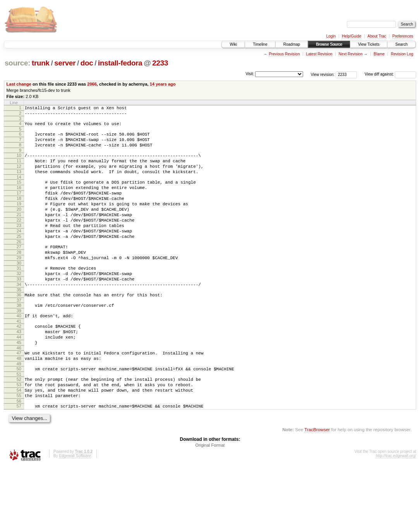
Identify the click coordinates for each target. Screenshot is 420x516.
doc (87, 63)
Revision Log (402, 54)
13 (19, 182)
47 (19, 394)
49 (19, 407)
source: (17, 63)
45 (19, 382)
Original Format (210, 495)
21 (19, 233)
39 (19, 346)
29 (19, 284)
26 (19, 266)
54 (19, 437)
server (65, 63)
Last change (19, 84)
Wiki (233, 44)
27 (19, 271)
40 (19, 351)
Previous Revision (284, 54)
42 (19, 362)
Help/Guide (351, 36)
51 (19, 418)
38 (19, 339)
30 (19, 291)
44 (19, 375)
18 (19, 213)
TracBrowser (317, 479)
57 (19, 455)
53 (19, 430)
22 (19, 240)
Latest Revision (319, 54)
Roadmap (292, 44)
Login (331, 36)
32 (19, 303)
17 (19, 207)
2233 (160, 63)
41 (19, 357)
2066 (92, 84)
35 (19, 322)
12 (19, 175)
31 (19, 296)
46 (19, 389)
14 (19, 189)
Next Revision (351, 54)
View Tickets (369, 44)
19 (19, 220)
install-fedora (120, 63)
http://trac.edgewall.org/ (396, 506)
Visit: (250, 74)
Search (401, 44)
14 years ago (163, 84)
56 (19, 450)
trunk (41, 63)
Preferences (403, 36)
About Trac (377, 36)
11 (19, 169)
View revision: (323, 74)
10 (19, 162)
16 (19, 200)
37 (19, 334)
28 (19, 278)
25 (19, 260)
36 (19, 327)
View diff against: (390, 74)
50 (19, 412)
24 (19, 253)
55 (19, 443)
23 (19, 246)
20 (19, 227)
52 (19, 423)
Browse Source (329, 44)
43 (19, 369)
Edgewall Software (75, 506)
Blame (379, 54)
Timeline (260, 44)
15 (19, 194)
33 (19, 309)
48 (19, 400)
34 (19, 316)
